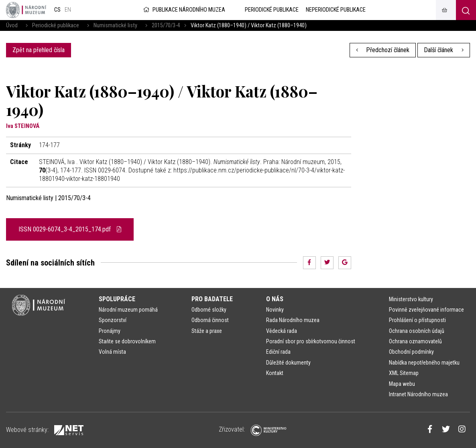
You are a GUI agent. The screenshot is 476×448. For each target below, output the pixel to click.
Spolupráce (117, 299)
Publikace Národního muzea (183, 10)
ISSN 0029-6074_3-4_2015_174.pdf (70, 229)
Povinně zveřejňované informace (426, 310)
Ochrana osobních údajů (417, 331)
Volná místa (112, 352)
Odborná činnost (210, 320)
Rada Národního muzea (293, 320)
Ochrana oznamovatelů (415, 341)
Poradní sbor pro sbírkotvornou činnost (311, 341)
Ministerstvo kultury (411, 299)
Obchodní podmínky (411, 352)
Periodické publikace (56, 25)
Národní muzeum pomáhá (128, 310)
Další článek (444, 50)
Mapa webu (402, 384)
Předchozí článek (383, 50)
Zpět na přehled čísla (39, 50)
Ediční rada (278, 352)
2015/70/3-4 (166, 25)
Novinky (275, 310)
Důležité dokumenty (288, 363)
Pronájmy (110, 331)
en (68, 10)
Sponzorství (113, 320)
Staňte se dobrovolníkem (127, 341)
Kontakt (275, 373)
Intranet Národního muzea (418, 394)
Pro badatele (212, 299)
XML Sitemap (404, 373)
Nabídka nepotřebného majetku (424, 363)
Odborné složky (209, 310)
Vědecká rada (282, 331)
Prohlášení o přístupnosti (417, 320)
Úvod (12, 25)
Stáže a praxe (207, 331)
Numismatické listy (115, 25)
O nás (275, 299)
